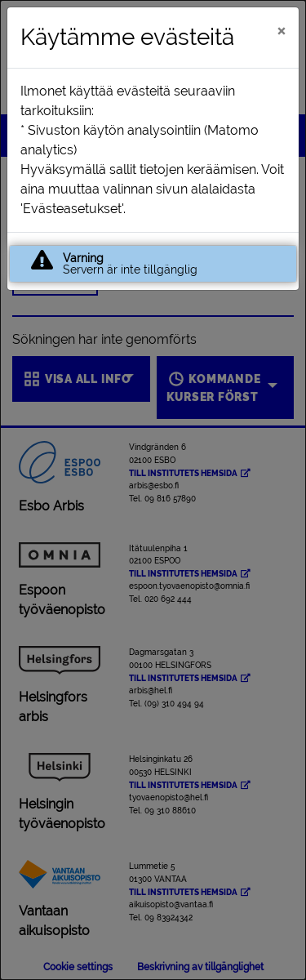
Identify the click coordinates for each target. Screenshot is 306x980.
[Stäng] (281, 30)
